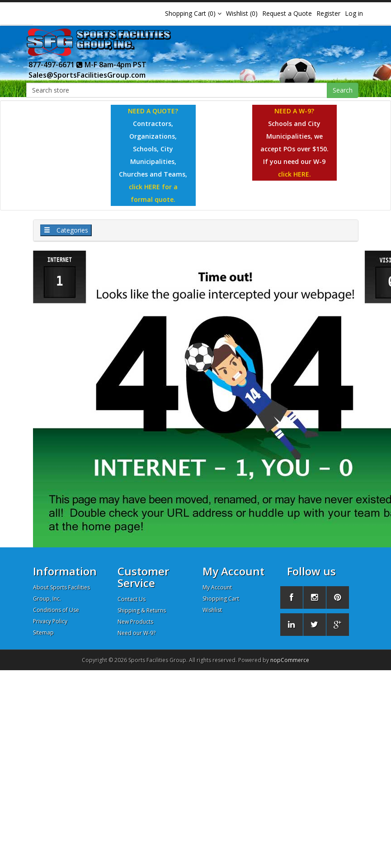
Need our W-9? (137, 633)
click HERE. (294, 174)
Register (328, 13)
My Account (217, 587)
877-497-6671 (56, 65)
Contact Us (132, 599)
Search (343, 90)
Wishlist (212, 610)
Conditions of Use (56, 610)
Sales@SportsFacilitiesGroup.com (87, 75)
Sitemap (43, 632)
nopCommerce (290, 660)
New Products (135, 622)
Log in (354, 13)
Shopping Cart (221, 599)
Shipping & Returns (142, 610)
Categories (66, 230)
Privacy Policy (50, 621)
